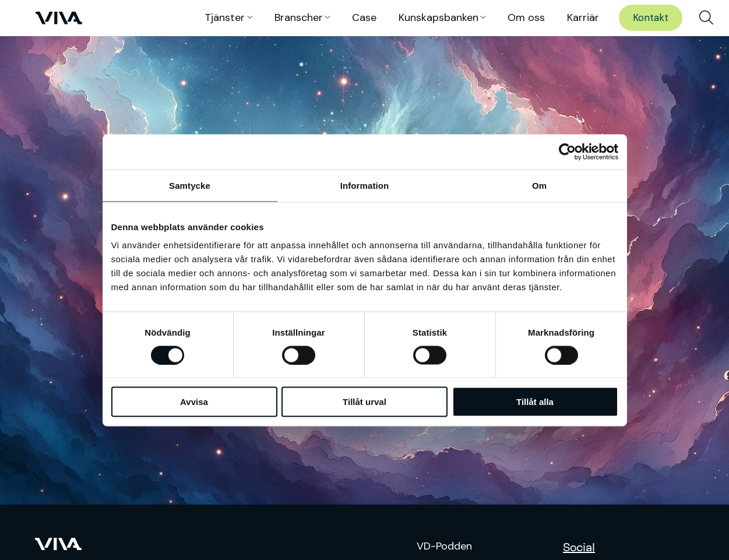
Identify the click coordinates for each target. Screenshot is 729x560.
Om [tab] (539, 185)
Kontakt (651, 17)
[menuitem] (706, 18)
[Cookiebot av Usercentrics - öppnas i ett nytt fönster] (567, 152)
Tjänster (225, 17)
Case (364, 17)
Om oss (526, 17)
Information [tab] (365, 185)
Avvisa (194, 402)
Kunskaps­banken (439, 17)
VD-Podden (444, 546)
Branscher (299, 17)
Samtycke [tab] (190, 185)
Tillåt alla (535, 402)
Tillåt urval (364, 402)
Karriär (583, 17)
